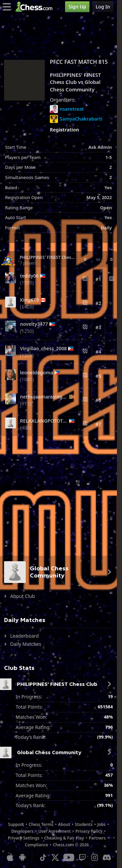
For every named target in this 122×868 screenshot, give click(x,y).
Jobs (101, 824)
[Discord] (107, 857)
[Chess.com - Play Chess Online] (36, 7)
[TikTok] (43, 857)
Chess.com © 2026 (71, 845)
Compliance (36, 845)
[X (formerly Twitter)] (55, 857)
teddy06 (29, 276)
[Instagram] (95, 857)
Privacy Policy (89, 831)
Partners (97, 838)
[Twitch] (82, 857)
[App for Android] (22, 857)
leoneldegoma (37, 373)
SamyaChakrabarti (76, 119)
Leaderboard (24, 636)
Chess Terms (41, 824)
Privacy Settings (24, 838)
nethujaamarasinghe (44, 397)
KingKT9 (29, 300)
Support (16, 824)
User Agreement (55, 831)
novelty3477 (34, 324)
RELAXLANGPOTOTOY (44, 421)
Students (84, 824)
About (64, 824)
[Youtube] (69, 857)
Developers (22, 831)
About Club (23, 596)
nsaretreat (67, 109)
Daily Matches (26, 644)
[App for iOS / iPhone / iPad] (10, 857)
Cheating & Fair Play (64, 838)
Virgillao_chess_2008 (43, 349)
